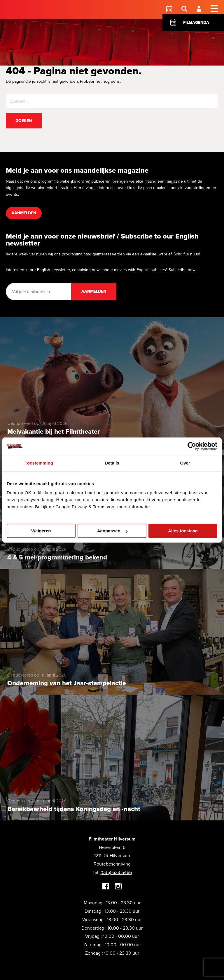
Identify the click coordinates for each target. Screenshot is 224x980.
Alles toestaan (183, 531)
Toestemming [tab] (39, 463)
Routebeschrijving (112, 864)
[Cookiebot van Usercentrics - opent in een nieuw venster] (192, 446)
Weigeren (41, 531)
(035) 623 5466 (116, 872)
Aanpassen (112, 531)
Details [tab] (112, 463)
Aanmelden (24, 213)
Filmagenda (196, 23)
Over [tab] (185, 463)
